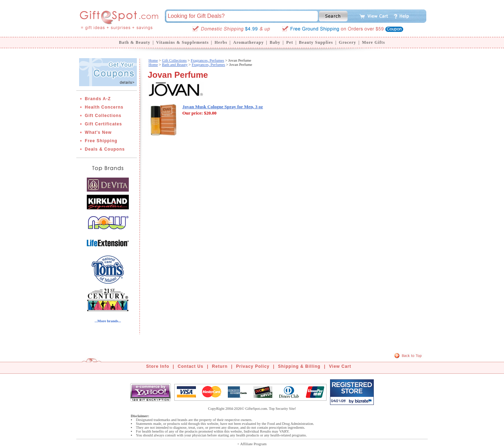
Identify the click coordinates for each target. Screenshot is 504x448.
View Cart (340, 366)
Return (220, 366)
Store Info (158, 366)
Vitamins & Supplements (182, 42)
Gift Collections (103, 116)
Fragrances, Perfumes (207, 60)
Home (153, 60)
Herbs (221, 42)
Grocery (347, 42)
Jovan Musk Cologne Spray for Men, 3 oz (223, 107)
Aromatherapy (248, 42)
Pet (290, 42)
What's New (98, 132)
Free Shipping (101, 141)
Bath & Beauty (135, 42)
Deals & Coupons (105, 149)
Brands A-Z (98, 99)
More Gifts (373, 42)
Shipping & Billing (299, 366)
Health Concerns (104, 107)
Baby (275, 42)
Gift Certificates (103, 124)
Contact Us (191, 366)
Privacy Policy (253, 366)
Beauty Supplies (316, 42)
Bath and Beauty (175, 64)
